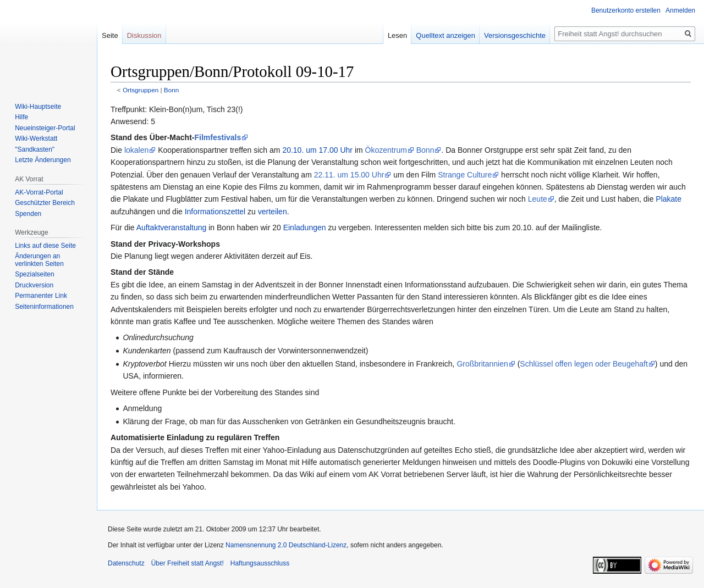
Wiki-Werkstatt (36, 138)
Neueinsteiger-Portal (45, 128)
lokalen (136, 150)
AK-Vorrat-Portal (39, 192)
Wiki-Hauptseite (38, 107)
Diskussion (144, 35)
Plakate (669, 199)
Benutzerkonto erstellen (626, 10)
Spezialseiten (34, 274)
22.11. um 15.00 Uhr (349, 175)
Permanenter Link (41, 296)
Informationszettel (215, 212)
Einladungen (305, 228)
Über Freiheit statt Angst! (188, 563)
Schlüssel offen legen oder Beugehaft (584, 364)
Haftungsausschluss (260, 563)
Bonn (171, 90)
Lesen (397, 35)
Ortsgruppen (141, 90)
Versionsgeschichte (515, 35)
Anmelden (680, 10)
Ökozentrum (386, 150)
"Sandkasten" (35, 149)
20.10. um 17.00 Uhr (317, 150)
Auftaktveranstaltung (172, 228)
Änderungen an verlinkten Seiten (39, 260)
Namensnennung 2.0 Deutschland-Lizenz (286, 545)
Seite (110, 35)
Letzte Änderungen (43, 160)
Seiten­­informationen (44, 307)
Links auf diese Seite (45, 246)
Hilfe (21, 117)
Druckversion (34, 285)
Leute (538, 199)
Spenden (28, 214)
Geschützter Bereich (45, 203)
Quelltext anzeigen (446, 35)
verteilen (273, 212)
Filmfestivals (218, 137)
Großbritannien (482, 364)
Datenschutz (126, 563)
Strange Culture (465, 175)
